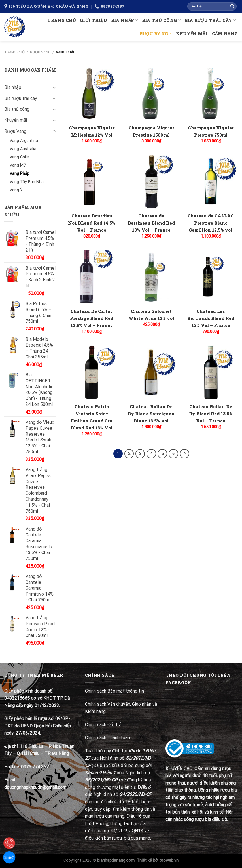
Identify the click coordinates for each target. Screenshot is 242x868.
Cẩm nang (225, 34)
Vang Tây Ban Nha (27, 182)
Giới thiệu (94, 20)
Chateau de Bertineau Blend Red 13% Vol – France (151, 223)
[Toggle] (54, 87)
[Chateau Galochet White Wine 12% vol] (151, 277)
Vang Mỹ (18, 165)
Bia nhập (125, 20)
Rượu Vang (156, 33)
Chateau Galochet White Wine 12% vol (151, 315)
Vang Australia (23, 149)
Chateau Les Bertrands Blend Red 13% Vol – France (211, 318)
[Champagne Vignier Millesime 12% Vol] (92, 94)
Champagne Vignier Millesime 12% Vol (92, 131)
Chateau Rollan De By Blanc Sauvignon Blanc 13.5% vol (151, 414)
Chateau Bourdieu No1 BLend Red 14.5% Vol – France (92, 223)
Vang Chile (19, 157)
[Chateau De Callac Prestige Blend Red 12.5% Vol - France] (92, 277)
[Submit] (232, 7)
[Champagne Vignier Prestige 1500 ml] (151, 94)
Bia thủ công (161, 20)
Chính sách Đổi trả (104, 725)
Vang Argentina (24, 141)
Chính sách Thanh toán (107, 738)
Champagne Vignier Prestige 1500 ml (151, 131)
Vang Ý (16, 190)
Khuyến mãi (192, 34)
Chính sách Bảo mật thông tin (114, 691)
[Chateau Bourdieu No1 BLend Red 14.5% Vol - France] (92, 182)
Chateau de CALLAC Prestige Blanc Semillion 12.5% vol (211, 223)
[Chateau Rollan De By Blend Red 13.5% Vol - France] (211, 372)
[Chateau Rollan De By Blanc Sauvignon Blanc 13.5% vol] (151, 372)
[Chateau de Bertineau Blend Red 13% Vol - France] (151, 182)
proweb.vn (169, 860)
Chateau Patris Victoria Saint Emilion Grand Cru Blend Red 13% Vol (92, 417)
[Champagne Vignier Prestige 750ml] (211, 94)
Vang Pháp (20, 174)
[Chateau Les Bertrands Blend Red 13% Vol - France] (211, 277)
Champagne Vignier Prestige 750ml (211, 131)
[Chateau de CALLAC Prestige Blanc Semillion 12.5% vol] (211, 182)
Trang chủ (62, 20)
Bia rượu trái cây (210, 20)
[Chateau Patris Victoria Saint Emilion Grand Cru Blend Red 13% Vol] (92, 372)
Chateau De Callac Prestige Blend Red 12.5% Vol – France (92, 318)
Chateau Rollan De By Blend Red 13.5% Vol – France (211, 414)
